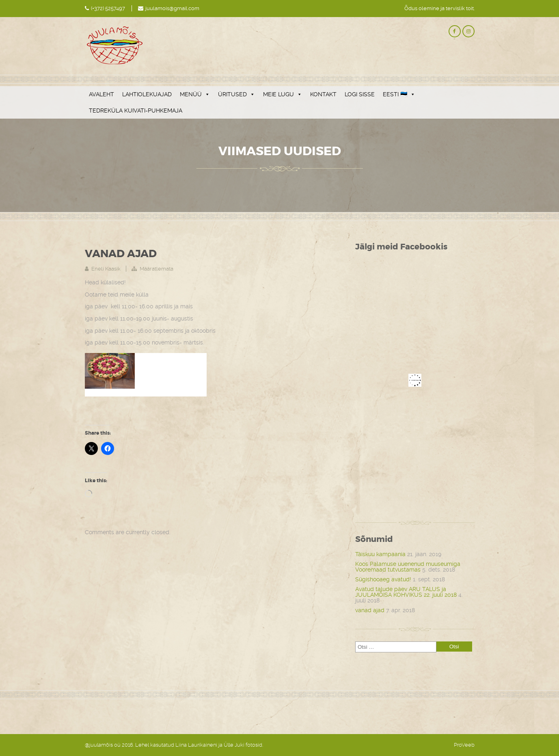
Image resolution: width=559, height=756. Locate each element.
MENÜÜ (195, 94)
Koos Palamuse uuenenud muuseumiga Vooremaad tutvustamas (408, 567)
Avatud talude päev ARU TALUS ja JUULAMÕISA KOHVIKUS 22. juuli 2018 (406, 592)
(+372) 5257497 (108, 8)
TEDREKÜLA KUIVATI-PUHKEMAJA (136, 110)
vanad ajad (370, 610)
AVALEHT (101, 94)
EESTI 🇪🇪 (399, 94)
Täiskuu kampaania (380, 554)
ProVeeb (464, 745)
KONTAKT (323, 94)
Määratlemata (156, 269)
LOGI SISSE (360, 94)
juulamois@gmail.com (172, 8)
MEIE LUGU (283, 94)
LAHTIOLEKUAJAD (147, 94)
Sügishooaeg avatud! (383, 579)
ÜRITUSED (236, 94)
